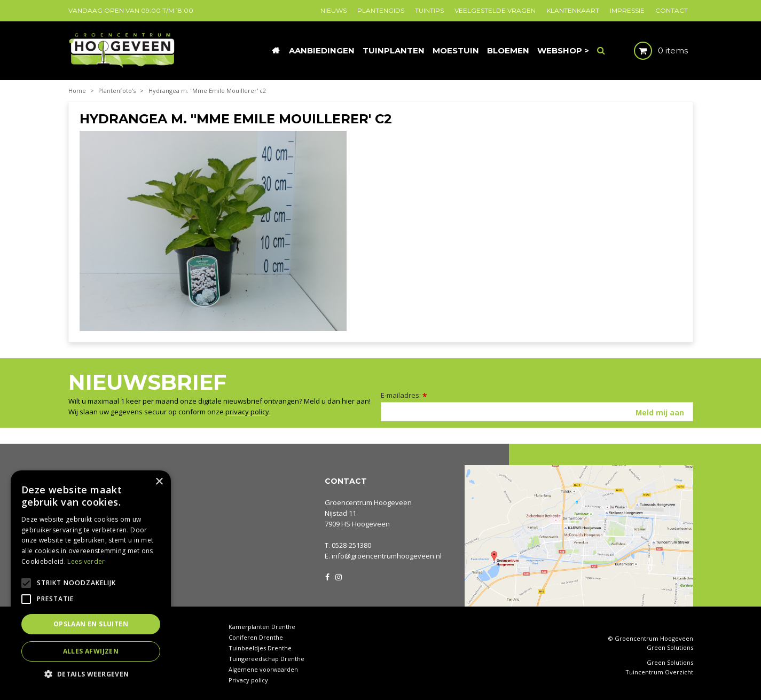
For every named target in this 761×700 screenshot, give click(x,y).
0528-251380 (351, 545)
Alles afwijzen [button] (91, 651)
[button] (91, 674)
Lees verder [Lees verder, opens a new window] (86, 561)
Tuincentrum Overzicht (659, 672)
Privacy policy (248, 680)
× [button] (159, 482)
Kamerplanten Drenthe (262, 627)
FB (327, 576)
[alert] (91, 580)
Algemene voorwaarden (263, 669)
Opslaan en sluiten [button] (91, 624)
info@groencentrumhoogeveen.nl (387, 556)
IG (338, 576)
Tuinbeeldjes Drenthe (260, 648)
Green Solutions (670, 647)
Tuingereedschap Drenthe (266, 659)
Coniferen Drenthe (256, 637)
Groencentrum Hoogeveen (368, 502)
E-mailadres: (404, 395)
